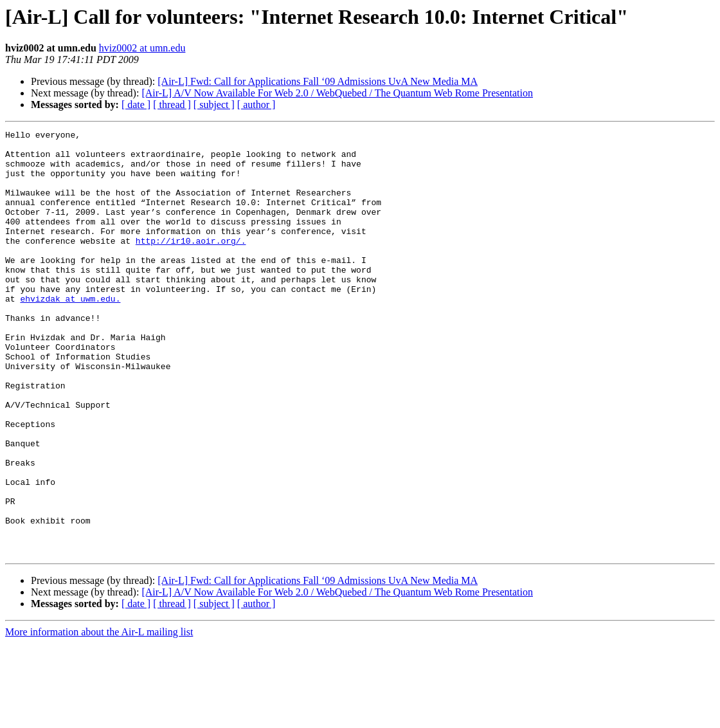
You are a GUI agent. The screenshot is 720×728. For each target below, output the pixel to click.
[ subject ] (214, 105)
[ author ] (256, 105)
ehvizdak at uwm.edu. (70, 333)
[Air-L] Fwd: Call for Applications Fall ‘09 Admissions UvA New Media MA (318, 81)
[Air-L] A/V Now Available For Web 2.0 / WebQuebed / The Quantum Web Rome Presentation (337, 93)
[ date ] (136, 105)
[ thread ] (172, 105)
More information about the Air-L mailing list (99, 717)
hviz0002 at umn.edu (142, 48)
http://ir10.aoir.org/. (191, 264)
